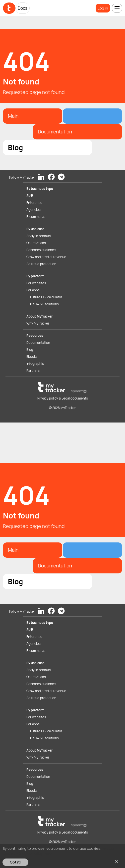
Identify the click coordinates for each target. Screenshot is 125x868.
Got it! (15, 862)
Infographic (35, 364)
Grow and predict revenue (46, 257)
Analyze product (39, 236)
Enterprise (34, 203)
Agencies (33, 210)
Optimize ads (36, 243)
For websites (36, 283)
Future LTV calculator (46, 297)
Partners (33, 371)
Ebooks (32, 357)
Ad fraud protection (41, 264)
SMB (30, 196)
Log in (103, 8)
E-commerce (36, 217)
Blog (30, 350)
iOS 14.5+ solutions (44, 304)
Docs (23, 8)
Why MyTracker (38, 323)
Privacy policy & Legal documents (63, 398)
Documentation (38, 343)
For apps (33, 290)
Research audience (41, 250)
